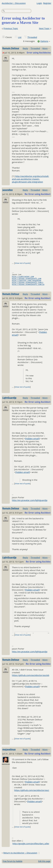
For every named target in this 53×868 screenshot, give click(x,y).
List (20, 37)
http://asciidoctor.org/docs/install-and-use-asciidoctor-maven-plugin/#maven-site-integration (30, 179)
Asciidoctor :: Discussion (14, 3)
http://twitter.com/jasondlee (26, 282)
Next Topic (44, 28)
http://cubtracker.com (23, 278)
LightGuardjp (9, 401)
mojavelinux (9, 752)
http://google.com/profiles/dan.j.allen (31, 846)
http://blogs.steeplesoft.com (26, 280)
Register (47, 3)
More (45, 48)
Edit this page (44, 864)
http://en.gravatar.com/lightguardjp (30, 503)
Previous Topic (11, 28)
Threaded (32, 37)
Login (39, 3)
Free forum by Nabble (13, 864)
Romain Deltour (11, 48)
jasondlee (8, 190)
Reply (25, 48)
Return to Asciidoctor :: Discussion (20, 856)
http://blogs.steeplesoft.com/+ (28, 285)
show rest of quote (22, 263)
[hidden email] (32, 441)
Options (44, 41)
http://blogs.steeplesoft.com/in (28, 287)
